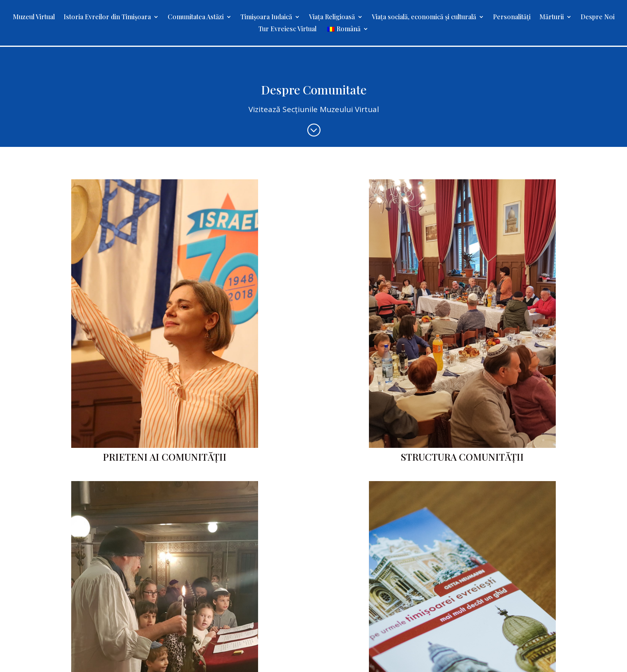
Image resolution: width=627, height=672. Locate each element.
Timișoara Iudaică (266, 17)
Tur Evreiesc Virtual (287, 29)
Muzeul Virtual (34, 17)
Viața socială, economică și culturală (424, 17)
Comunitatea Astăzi (196, 17)
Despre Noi (598, 17)
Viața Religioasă (332, 17)
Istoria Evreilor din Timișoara (107, 17)
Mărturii (552, 17)
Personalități (512, 17)
